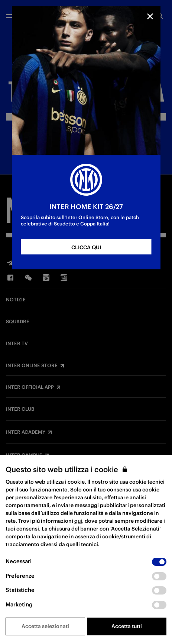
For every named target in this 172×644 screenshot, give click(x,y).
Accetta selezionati (45, 626)
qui (78, 521)
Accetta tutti (127, 626)
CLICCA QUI (86, 247)
